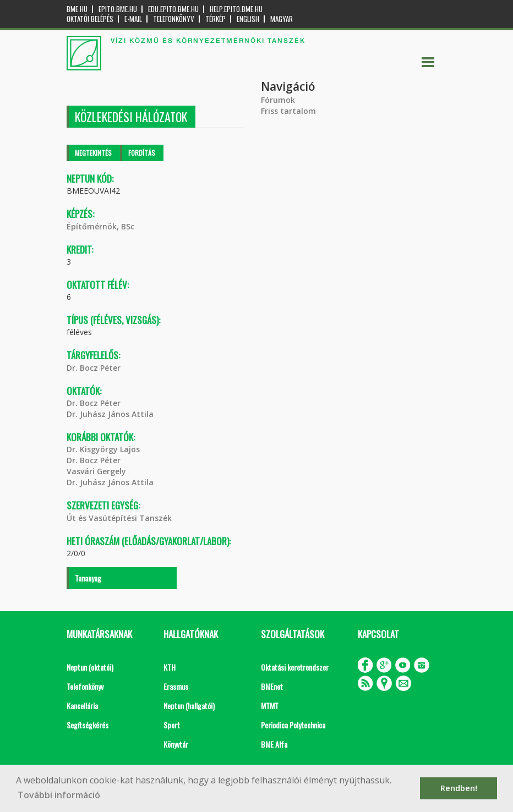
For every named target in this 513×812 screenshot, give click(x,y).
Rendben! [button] (459, 788)
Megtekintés (93, 153)
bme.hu (77, 9)
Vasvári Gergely (96, 471)
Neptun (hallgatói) (189, 706)
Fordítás (142, 153)
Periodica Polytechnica (293, 725)
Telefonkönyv (174, 19)
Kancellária (82, 706)
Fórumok (278, 100)
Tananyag (88, 578)
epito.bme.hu (118, 9)
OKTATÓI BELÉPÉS (90, 19)
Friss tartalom (288, 111)
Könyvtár (176, 744)
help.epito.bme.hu (236, 9)
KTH (170, 667)
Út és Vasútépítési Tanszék (119, 518)
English (248, 19)
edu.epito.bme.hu (173, 9)
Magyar (282, 19)
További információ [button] (59, 795)
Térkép (215, 19)
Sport (172, 725)
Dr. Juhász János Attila (110, 414)
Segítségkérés (88, 725)
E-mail (133, 19)
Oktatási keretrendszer (295, 667)
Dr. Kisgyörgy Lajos (103, 449)
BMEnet (272, 686)
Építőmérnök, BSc (100, 226)
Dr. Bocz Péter (94, 368)
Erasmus (176, 686)
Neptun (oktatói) (90, 667)
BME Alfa (274, 744)
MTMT (270, 706)
